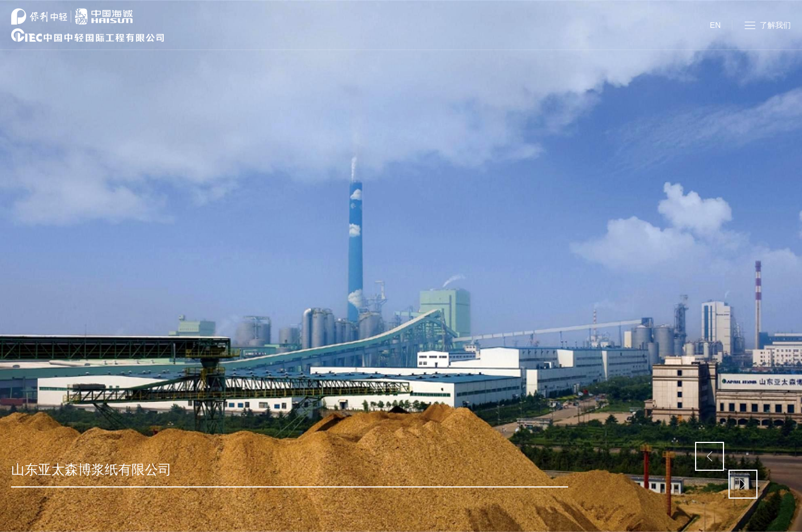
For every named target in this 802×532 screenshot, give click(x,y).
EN (715, 25)
